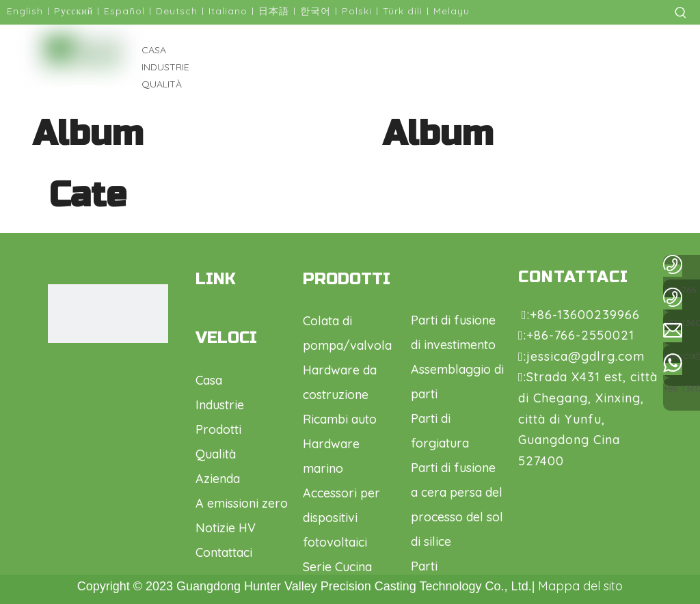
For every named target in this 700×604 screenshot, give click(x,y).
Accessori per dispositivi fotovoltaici (341, 518)
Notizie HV (226, 528)
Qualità (216, 454)
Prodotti (218, 429)
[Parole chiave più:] (681, 12)
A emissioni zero (242, 503)
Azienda (218, 479)
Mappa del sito (580, 586)
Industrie (220, 405)
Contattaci (224, 552)
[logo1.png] (100, 314)
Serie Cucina (337, 567)
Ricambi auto (340, 419)
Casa (209, 380)
